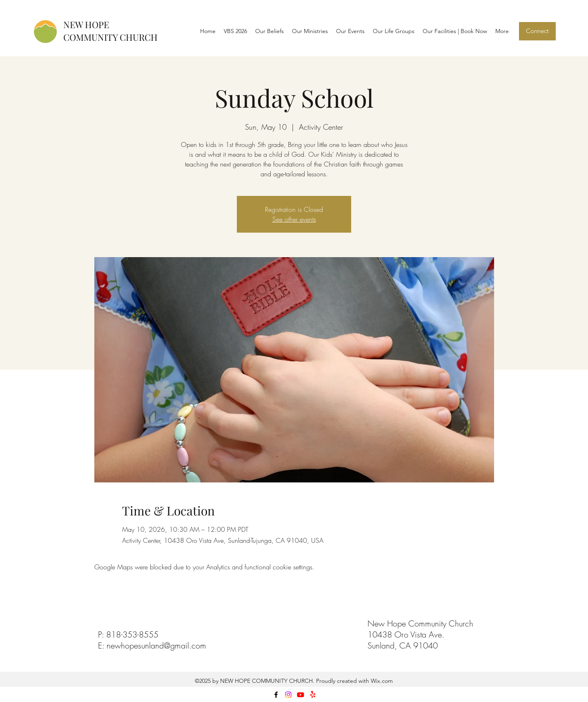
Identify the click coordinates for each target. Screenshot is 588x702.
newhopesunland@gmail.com (156, 645)
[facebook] (276, 695)
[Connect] (537, 31)
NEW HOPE (86, 24)
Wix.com (381, 681)
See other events (294, 219)
